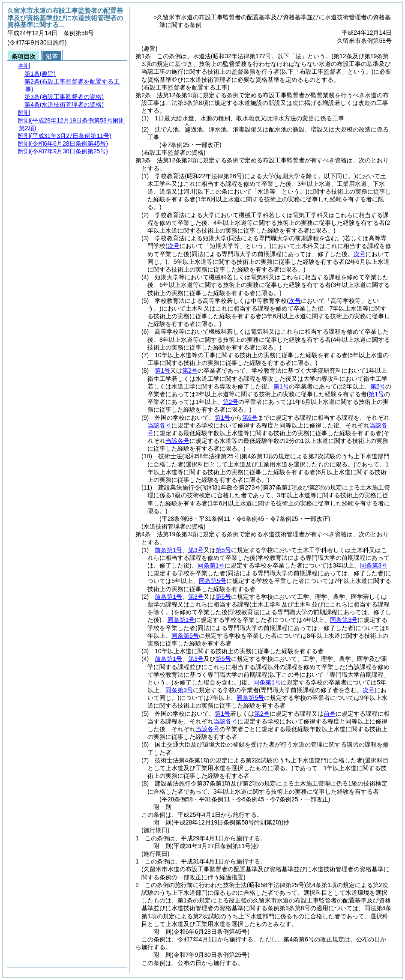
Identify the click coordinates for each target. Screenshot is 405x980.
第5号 (223, 550)
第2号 (190, 370)
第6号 (250, 418)
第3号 (196, 550)
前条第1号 (168, 550)
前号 (330, 714)
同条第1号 (211, 565)
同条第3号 (374, 565)
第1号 (162, 370)
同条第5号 (213, 581)
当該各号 (159, 425)
